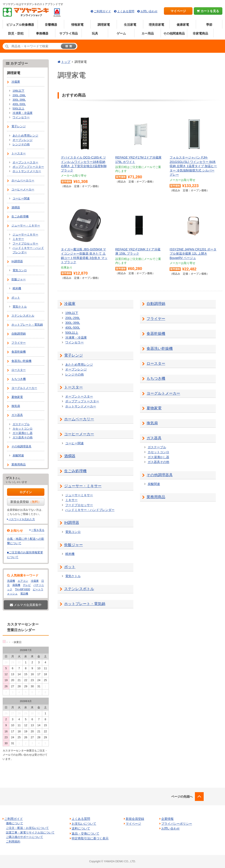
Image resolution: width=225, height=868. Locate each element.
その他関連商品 (174, 33)
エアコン (23, 581)
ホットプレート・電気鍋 (85, 604)
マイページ (178, 11)
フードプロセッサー (79, 505)
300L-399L (73, 323)
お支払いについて (84, 824)
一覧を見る (38, 530)
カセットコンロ (158, 452)
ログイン (26, 492)
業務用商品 (156, 497)
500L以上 (72, 333)
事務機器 (42, 33)
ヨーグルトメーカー (163, 393)
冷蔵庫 (70, 304)
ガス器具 (154, 438)
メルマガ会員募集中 (26, 605)
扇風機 (16, 585)
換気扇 (152, 423)
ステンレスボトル (79, 589)
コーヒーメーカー (79, 434)
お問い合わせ (149, 11)
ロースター (156, 364)
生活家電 (130, 25)
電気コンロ (73, 532)
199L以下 (72, 313)
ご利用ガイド (102, 11)
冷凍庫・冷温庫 (76, 337)
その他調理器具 (160, 475)
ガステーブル (157, 447)
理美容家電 (156, 25)
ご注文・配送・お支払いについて (27, 828)
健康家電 (183, 25)
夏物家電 (154, 408)
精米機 (70, 554)
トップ (66, 62)
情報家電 (77, 25)
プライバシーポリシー (177, 824)
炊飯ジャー (73, 545)
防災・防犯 (16, 33)
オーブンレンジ (76, 369)
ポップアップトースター (82, 401)
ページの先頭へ (182, 797)
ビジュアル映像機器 (20, 25)
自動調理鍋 (156, 304)
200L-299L (73, 318)
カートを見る (208, 11)
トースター (73, 387)
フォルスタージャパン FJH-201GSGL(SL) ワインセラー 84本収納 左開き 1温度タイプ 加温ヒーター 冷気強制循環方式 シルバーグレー (193, 166)
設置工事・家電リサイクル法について (30, 832)
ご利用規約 (13, 842)
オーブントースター (79, 396)
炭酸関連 (154, 484)
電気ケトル (73, 576)
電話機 (24, 594)
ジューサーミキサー (79, 495)
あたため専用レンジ (79, 365)
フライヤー (156, 319)
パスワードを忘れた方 (22, 519)
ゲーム (121, 33)
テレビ (27, 585)
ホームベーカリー (79, 419)
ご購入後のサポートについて (24, 837)
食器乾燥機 (156, 334)
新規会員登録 (26, 502)
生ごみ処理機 (75, 471)
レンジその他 (74, 374)
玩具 (95, 33)
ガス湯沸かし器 (158, 457)
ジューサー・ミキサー (83, 486)
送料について (81, 828)
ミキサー (71, 500)
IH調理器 (72, 523)
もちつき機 (156, 378)
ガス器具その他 (158, 462)
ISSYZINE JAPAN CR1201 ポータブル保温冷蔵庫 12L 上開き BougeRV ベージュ (193, 254)
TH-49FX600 (23, 589)
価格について (15, 823)
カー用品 (148, 33)
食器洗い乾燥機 (160, 349)
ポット (70, 567)
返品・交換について (85, 833)
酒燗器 (70, 456)
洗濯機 (11, 581)
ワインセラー (74, 342)
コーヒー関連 (74, 443)
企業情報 (167, 819)
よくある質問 (126, 11)
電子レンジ (73, 355)
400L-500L (73, 328)
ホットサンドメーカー (81, 406)
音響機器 (51, 25)
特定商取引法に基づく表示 (90, 838)
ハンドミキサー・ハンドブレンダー (90, 510)
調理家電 (104, 25)
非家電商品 (200, 33)
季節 (209, 25)
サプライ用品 (69, 33)
